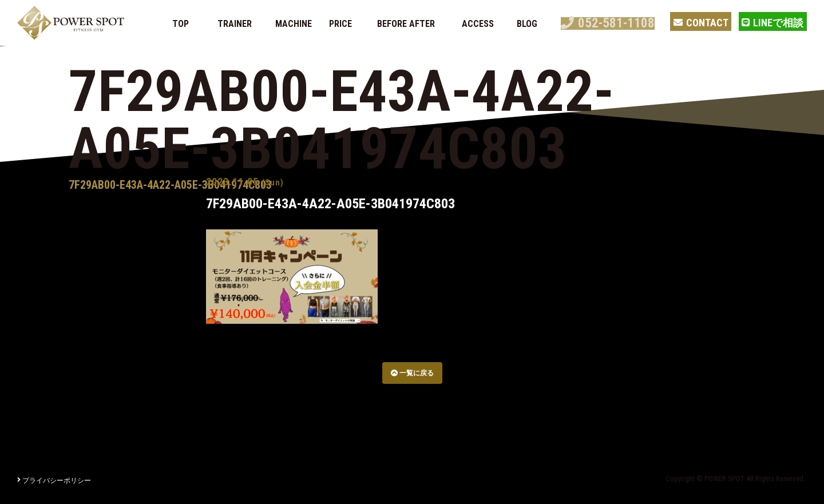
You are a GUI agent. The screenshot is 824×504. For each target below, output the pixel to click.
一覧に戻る (412, 373)
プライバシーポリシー (54, 481)
